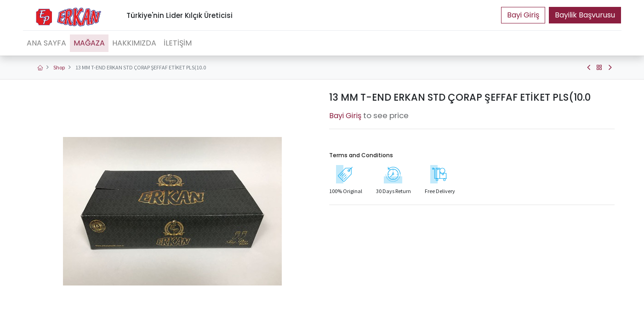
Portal (523, 15)
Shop (59, 67)
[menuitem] (46, 43)
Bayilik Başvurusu (585, 15)
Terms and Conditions (361, 155)
